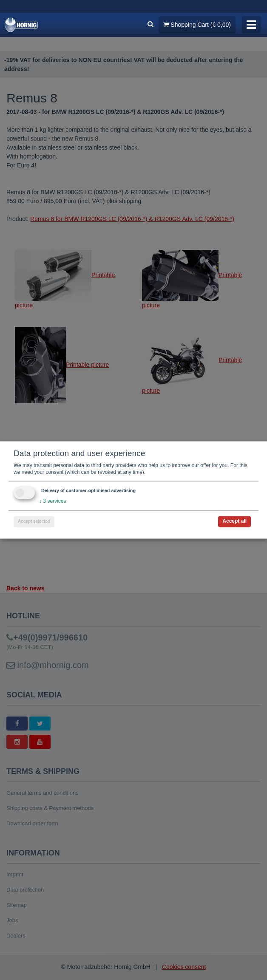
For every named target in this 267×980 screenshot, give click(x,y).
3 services (53, 501)
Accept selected (34, 522)
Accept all (234, 521)
